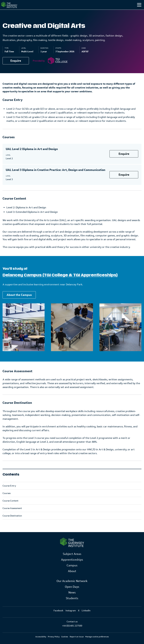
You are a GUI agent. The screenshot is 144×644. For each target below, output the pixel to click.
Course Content (10, 507)
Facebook (58, 611)
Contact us (72, 622)
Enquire (16, 67)
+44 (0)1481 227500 (72, 626)
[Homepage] (15, 8)
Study (65, 11)
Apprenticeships (72, 560)
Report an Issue (77, 637)
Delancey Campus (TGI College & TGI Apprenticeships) (60, 282)
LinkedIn (86, 611)
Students (106, 11)
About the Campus (19, 301)
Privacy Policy (54, 637)
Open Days (72, 587)
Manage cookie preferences (97, 637)
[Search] (136, 11)
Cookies (65, 637)
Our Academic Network (72, 581)
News (72, 593)
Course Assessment (12, 515)
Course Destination (12, 522)
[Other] (124, 11)
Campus (84, 11)
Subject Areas (72, 554)
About (72, 571)
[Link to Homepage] (72, 543)
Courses (7, 500)
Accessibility (41, 637)
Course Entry (9, 492)
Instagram (71, 611)
